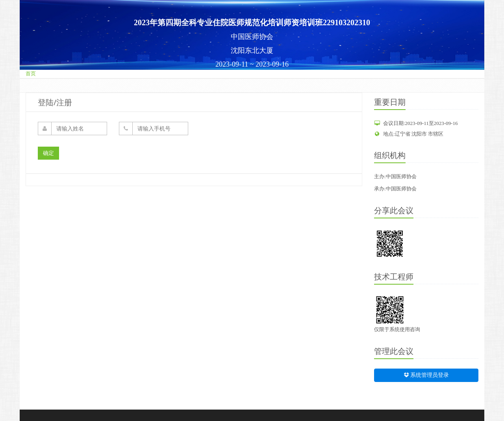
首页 (31, 74)
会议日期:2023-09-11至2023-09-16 (416, 123)
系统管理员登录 (426, 375)
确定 (48, 153)
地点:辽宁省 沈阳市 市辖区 (409, 134)
